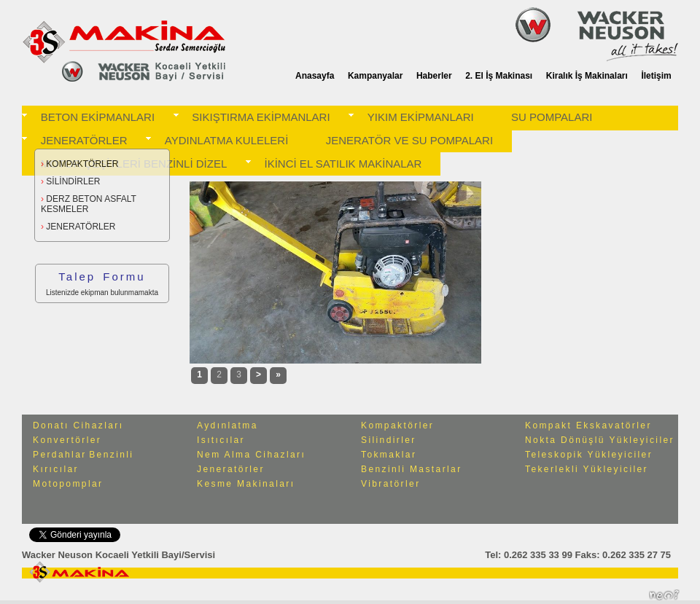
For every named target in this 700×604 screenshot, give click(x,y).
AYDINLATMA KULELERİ (227, 140)
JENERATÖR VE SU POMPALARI (410, 140)
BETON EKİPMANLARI (98, 117)
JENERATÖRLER (84, 140)
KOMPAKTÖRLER (79, 164)
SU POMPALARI (552, 117)
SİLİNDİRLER (70, 181)
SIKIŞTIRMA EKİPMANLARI (261, 117)
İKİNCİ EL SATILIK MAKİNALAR (343, 164)
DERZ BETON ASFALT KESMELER (89, 204)
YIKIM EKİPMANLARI (421, 117)
